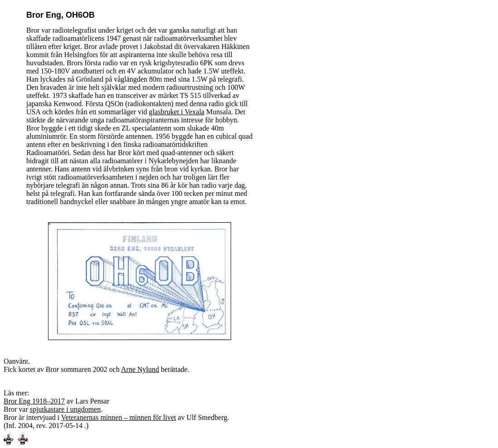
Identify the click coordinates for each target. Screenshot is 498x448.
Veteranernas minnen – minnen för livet (119, 417)
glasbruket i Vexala (177, 112)
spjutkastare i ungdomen (65, 409)
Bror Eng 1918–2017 (34, 401)
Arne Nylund (140, 369)
